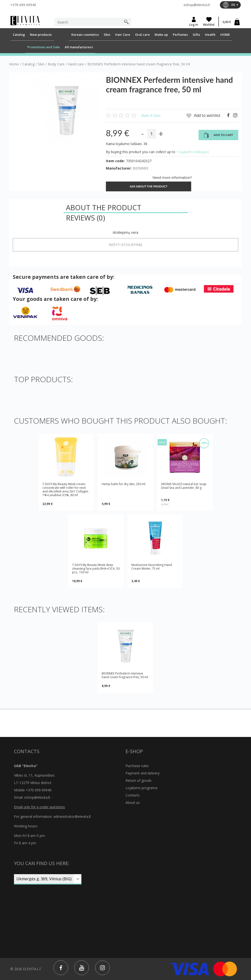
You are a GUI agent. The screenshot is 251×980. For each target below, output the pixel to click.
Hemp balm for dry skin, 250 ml (124, 484)
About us (133, 802)
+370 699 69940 (23, 5)
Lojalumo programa (141, 788)
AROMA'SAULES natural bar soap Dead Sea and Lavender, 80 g (184, 486)
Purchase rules (137, 766)
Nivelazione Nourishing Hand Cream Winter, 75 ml (152, 567)
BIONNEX (141, 168)
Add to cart (218, 135)
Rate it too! (151, 115)
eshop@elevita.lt (197, 5)
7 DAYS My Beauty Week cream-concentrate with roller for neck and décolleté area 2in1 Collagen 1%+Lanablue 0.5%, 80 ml (65, 490)
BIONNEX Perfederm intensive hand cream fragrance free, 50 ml (125, 675)
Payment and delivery (143, 773)
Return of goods (138, 780)
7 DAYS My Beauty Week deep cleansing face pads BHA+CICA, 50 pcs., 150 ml (96, 569)
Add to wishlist (203, 116)
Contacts (133, 795)
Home (14, 64)
